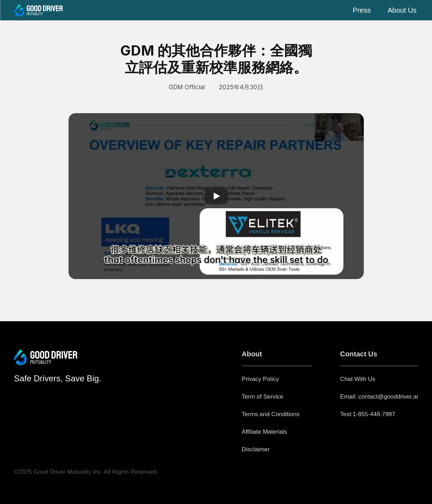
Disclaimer (256, 449)
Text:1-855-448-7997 (368, 414)
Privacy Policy (260, 379)
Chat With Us (358, 379)
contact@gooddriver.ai (388, 397)
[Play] (216, 196)
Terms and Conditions (271, 414)
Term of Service (263, 397)
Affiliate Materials (265, 432)
